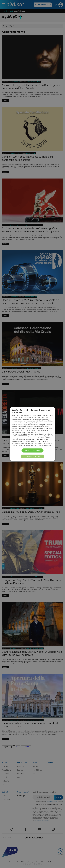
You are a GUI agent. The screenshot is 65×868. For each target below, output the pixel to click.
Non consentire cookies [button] (54, 409)
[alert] (32, 434)
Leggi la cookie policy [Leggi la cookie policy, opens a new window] (44, 445)
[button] (32, 456)
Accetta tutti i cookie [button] (32, 450)
